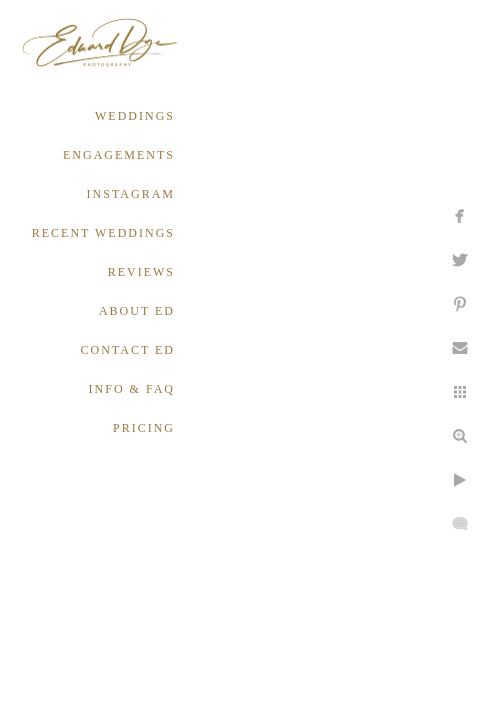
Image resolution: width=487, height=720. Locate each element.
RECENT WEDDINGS (103, 233)
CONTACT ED (128, 350)
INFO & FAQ (132, 389)
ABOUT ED (137, 311)
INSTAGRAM (131, 194)
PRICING (144, 428)
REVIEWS (141, 272)
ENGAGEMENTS (119, 155)
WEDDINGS (135, 116)
